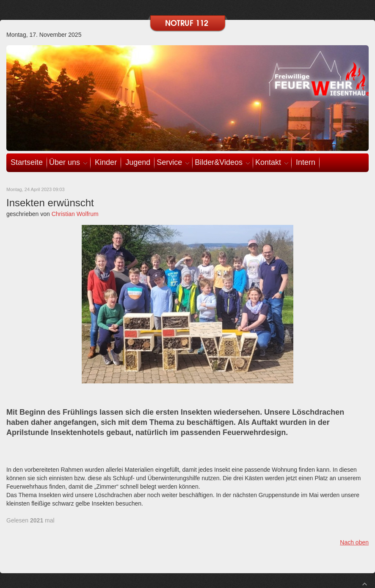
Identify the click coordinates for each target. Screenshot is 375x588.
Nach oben (354, 542)
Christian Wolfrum (75, 214)
